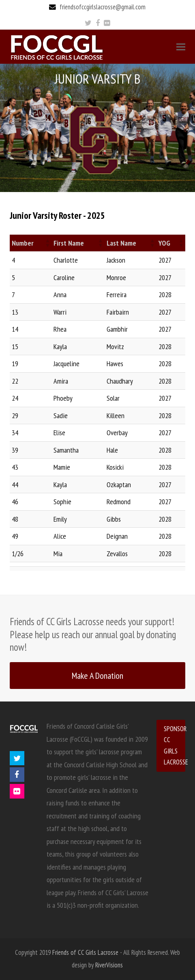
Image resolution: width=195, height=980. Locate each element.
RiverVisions (109, 965)
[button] (47, 243)
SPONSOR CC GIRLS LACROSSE (175, 745)
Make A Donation (97, 675)
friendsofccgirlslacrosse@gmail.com (103, 7)
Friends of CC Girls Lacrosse (85, 952)
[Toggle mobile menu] (181, 47)
